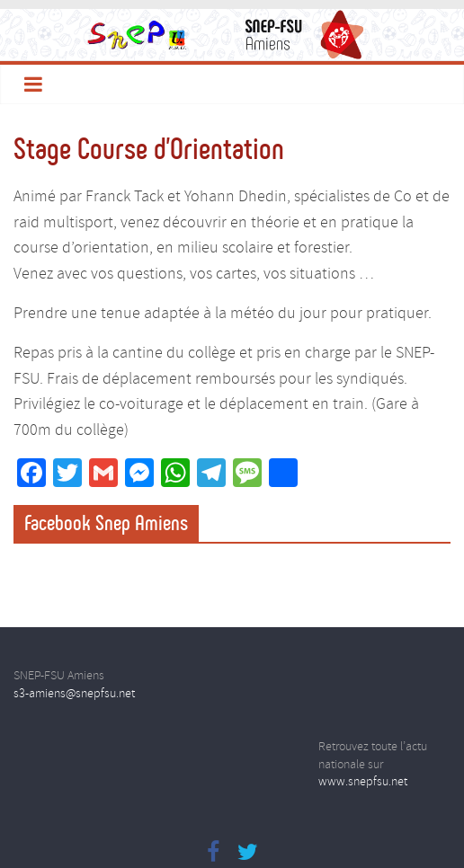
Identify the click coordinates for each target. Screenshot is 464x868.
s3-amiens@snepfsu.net (74, 694)
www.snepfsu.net (363, 782)
